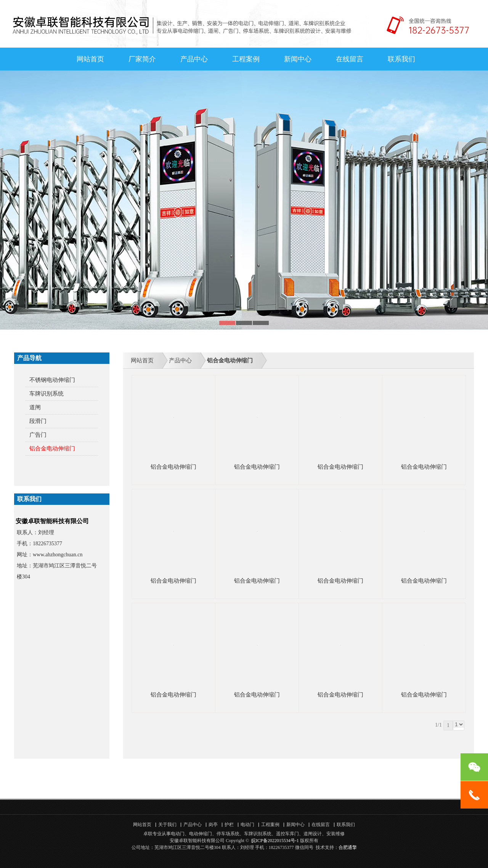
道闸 (35, 407)
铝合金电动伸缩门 (52, 448)
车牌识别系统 (47, 394)
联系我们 (401, 59)
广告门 (38, 435)
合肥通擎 (348, 847)
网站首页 (90, 59)
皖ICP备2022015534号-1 (275, 841)
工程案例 (246, 59)
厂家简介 (142, 59)
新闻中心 (298, 59)
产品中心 (194, 59)
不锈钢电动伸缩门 (52, 380)
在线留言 (350, 59)
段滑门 (38, 421)
